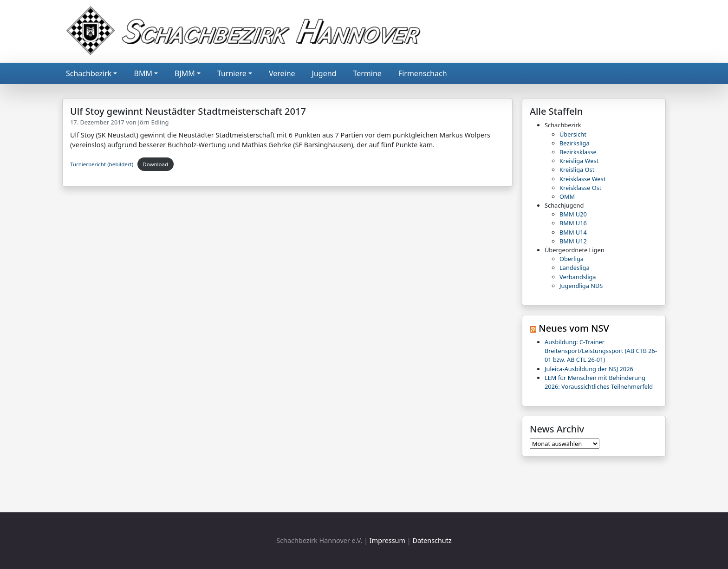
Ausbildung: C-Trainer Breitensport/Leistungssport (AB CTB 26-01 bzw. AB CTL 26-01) (601, 351)
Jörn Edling (153, 122)
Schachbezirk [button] (89, 73)
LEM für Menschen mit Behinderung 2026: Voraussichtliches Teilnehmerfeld (599, 382)
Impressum (387, 540)
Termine (367, 73)
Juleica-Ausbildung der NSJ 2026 (589, 369)
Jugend (324, 73)
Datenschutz (432, 540)
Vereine (282, 73)
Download (155, 164)
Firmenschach (423, 73)
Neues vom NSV (574, 328)
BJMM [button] (185, 73)
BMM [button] (143, 73)
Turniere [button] (232, 73)
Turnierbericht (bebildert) (102, 164)
